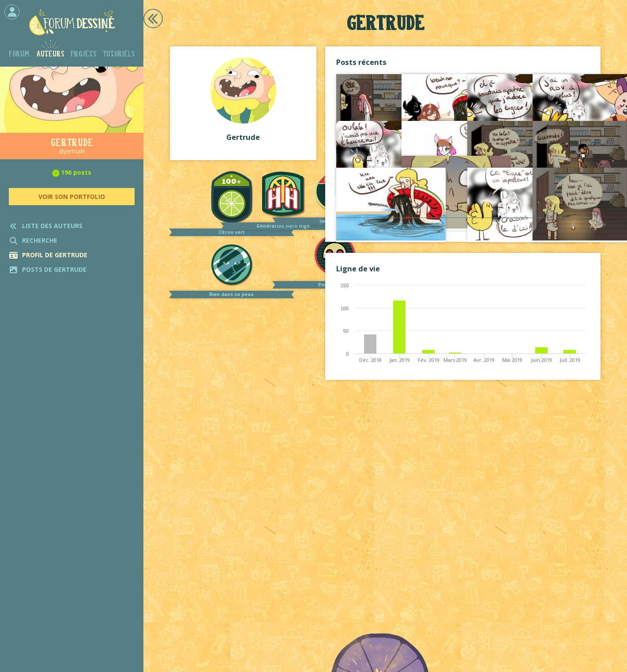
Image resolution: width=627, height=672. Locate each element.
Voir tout (463, 227)
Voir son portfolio (72, 197)
